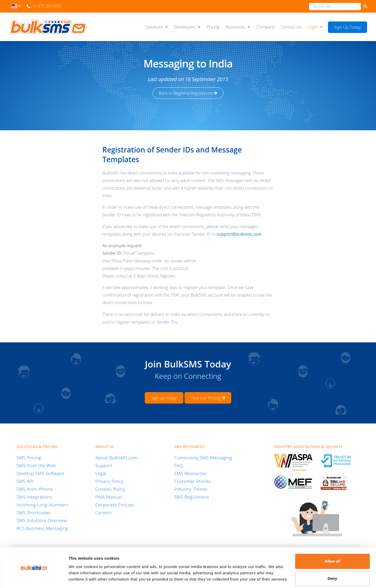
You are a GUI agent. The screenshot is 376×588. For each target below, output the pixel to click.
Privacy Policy (109, 481)
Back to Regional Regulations (188, 93)
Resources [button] (235, 27)
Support (104, 465)
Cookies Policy (110, 489)
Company (265, 27)
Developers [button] (185, 27)
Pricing (213, 27)
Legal (101, 473)
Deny (332, 562)
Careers (104, 513)
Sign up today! (164, 398)
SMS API (25, 481)
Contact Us (291, 27)
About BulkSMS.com (117, 458)
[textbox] (16, 6)
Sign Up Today (348, 27)
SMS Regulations (192, 497)
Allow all (332, 545)
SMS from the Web (36, 465)
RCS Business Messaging (42, 528)
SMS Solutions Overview (42, 520)
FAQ (179, 465)
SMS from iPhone (35, 489)
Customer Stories (193, 481)
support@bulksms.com (239, 234)
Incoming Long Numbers (42, 505)
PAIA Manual (109, 497)
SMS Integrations (34, 497)
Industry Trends (191, 489)
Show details (81, 578)
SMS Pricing (29, 458)
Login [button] (313, 27)
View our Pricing (208, 398)
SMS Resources (190, 473)
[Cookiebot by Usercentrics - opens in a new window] (34, 578)
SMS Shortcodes (34, 513)
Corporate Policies (115, 505)
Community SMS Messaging (203, 458)
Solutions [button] (155, 27)
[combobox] (16, 8)
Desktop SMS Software (40, 473)
